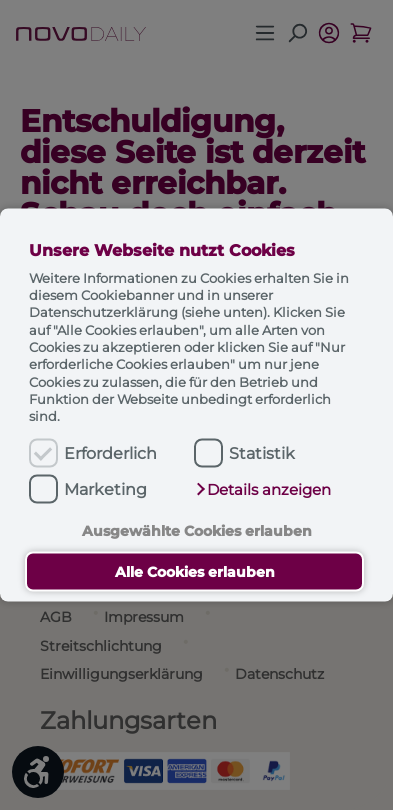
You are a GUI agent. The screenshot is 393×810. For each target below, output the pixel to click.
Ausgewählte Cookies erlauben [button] (197, 530)
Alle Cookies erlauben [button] (195, 572)
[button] (263, 489)
